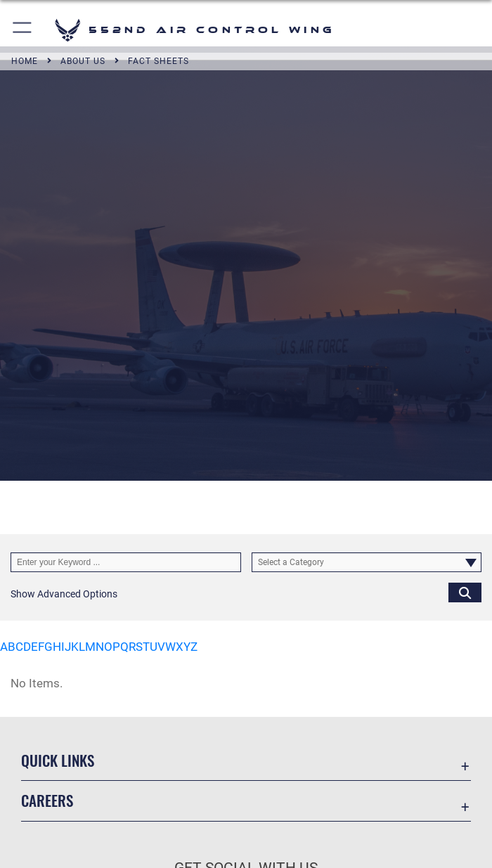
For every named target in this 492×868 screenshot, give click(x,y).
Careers (47, 801)
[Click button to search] (465, 592)
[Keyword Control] (126, 562)
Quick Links (58, 760)
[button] (23, 30)
